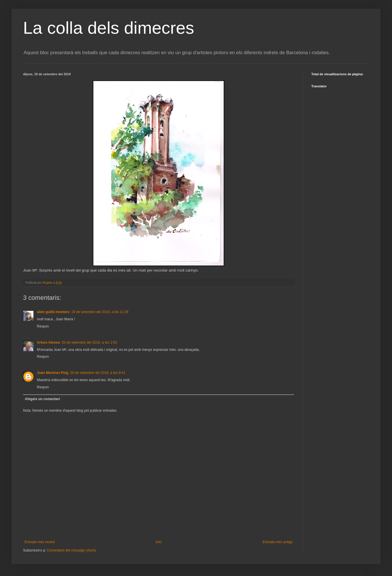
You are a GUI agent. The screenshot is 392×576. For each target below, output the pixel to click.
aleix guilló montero (53, 312)
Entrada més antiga (278, 542)
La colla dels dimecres (109, 28)
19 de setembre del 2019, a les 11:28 (100, 312)
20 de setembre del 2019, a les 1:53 (89, 342)
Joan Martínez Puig (53, 373)
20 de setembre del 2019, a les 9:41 (98, 373)
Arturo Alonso (48, 342)
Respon (43, 326)
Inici (159, 542)
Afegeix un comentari (42, 399)
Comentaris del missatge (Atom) (71, 550)
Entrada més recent (40, 542)
